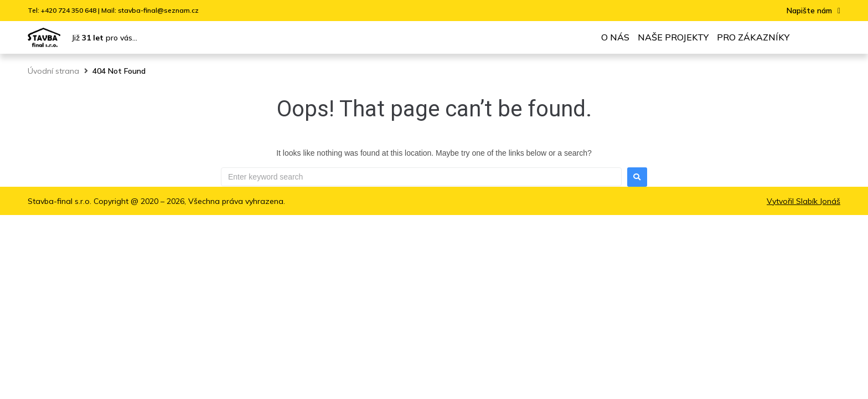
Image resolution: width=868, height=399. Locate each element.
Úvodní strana (53, 71)
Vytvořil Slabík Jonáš (804, 201)
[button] (813, 11)
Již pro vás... (104, 38)
